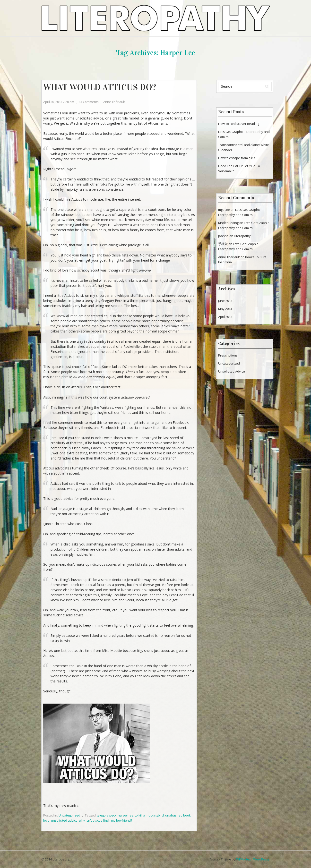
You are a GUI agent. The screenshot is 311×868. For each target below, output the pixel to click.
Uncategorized (69, 815)
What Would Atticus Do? (100, 87)
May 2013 (225, 309)
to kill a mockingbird (149, 815)
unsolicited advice (64, 820)
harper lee (126, 815)
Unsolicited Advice (232, 371)
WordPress (261, 859)
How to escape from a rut (237, 158)
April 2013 (225, 317)
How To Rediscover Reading (239, 124)
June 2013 (225, 301)
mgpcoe (224, 210)
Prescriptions (228, 355)
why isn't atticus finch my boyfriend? (106, 820)
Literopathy (242, 236)
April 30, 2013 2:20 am (59, 102)
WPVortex (243, 859)
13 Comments (89, 102)
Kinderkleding (228, 223)
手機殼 (223, 244)
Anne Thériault (114, 102)
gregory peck (107, 815)
